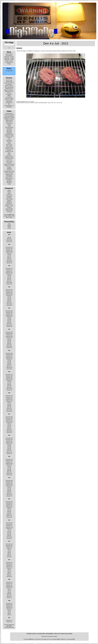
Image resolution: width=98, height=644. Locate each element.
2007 (9, 618)
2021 (9, 329)
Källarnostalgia (9, 199)
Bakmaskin (9, 181)
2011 (9, 541)
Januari (8, 242)
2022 (9, 308)
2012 (9, 520)
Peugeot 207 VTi (9, 205)
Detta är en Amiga (9, 98)
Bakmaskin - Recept (9, 57)
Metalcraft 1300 (9, 174)
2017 (9, 414)
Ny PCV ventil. (9, 80)
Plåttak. (9, 96)
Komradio (9, 198)
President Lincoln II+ (9, 157)
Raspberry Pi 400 (9, 151)
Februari (8, 240)
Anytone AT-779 (9, 147)
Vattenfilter (9, 150)
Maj (8, 257)
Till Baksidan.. (9, 107)
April (8, 237)
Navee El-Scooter (9, 173)
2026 (9, 235)
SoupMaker (9, 180)
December (8, 247)
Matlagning (9, 202)
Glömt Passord (9, 54)
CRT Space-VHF (9, 159)
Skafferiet (9, 167)
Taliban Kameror (9, 120)
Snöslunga (9, 212)
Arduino (9, 191)
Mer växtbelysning (9, 87)
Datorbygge (9, 132)
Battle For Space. (9, 86)
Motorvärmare (9, 122)
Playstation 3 (9, 140)
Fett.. (9, 104)
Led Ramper (9, 129)
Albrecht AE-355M (9, 135)
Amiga (9, 153)
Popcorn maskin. (9, 100)
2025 (9, 244)
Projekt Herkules (9, 209)
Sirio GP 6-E (9, 160)
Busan (9, 193)
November (8, 249)
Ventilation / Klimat (9, 136)
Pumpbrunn (9, 137)
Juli (8, 254)
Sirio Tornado (9, 146)
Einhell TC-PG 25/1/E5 (9, 164)
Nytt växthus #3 (9, 103)
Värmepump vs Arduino (9, 118)
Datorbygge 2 (9, 176)
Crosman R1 (9, 170)
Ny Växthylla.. (9, 84)
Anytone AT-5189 (9, 149)
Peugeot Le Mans (9, 206)
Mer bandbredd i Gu (9, 105)
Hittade (9, 227)
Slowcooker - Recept (9, 59)
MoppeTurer (9, 203)
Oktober (8, 250)
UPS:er (9, 154)
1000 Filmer (9, 130)
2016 (9, 435)
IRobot (9, 143)
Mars (8, 239)
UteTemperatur (9, 55)
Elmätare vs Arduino (9, 119)
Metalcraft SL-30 (9, 178)
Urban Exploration (9, 128)
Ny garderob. (9, 97)
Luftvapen (9, 200)
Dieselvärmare (9, 156)
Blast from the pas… (9, 90)
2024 (9, 266)
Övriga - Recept (9, 61)
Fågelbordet (9, 133)
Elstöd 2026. (9, 101)
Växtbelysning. (9, 81)
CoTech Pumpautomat (9, 115)
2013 (9, 499)
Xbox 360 (9, 142)
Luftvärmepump (9, 113)
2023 (9, 287)
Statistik (9, 225)
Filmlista (9, 64)
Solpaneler (9, 163)
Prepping (9, 208)
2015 (9, 456)
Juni (8, 256)
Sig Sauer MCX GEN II (9, 171)
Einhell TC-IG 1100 (9, 166)
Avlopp (9, 125)
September (8, 251)
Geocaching (9, 195)
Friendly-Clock (9, 123)
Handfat (9, 126)
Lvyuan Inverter (9, 161)
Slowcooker (9, 183)
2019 (9, 372)
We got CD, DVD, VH (9, 83)
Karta (9, 224)
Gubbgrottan (9, 196)
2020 (9, 350)
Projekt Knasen (9, 210)
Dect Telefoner (9, 177)
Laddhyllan (9, 168)
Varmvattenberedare (9, 116)
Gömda (9, 228)
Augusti (8, 253)
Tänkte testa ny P (9, 89)
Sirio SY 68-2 (9, 144)
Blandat (9, 192)
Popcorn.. (9, 93)
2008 (9, 601)
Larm (9, 139)
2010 (9, 560)
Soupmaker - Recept (9, 58)
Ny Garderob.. (9, 94)
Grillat (9, 184)
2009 (9, 579)
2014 (9, 478)
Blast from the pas (9, 91)
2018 (9, 393)
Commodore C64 (9, 62)
